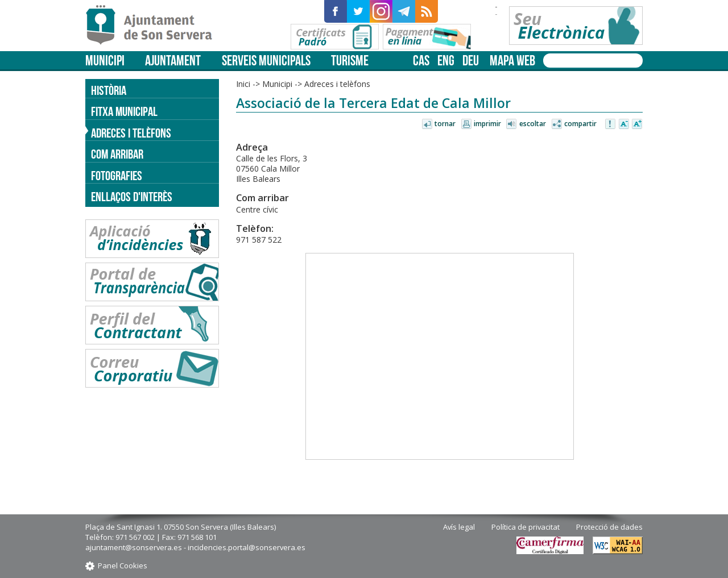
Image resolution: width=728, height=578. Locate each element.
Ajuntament (173, 61)
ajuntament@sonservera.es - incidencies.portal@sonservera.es (195, 547)
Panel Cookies (123, 565)
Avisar (611, 124)
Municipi (105, 61)
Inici (243, 84)
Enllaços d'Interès (132, 197)
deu (471, 61)
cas (421, 61)
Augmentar (637, 124)
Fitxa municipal (124, 111)
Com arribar (117, 154)
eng (446, 61)
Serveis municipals (266, 61)
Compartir (580, 124)
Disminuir (624, 124)
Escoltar (533, 124)
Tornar (445, 124)
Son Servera (154, 26)
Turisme (350, 61)
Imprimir (487, 124)
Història (109, 90)
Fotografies (117, 176)
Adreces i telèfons (337, 84)
